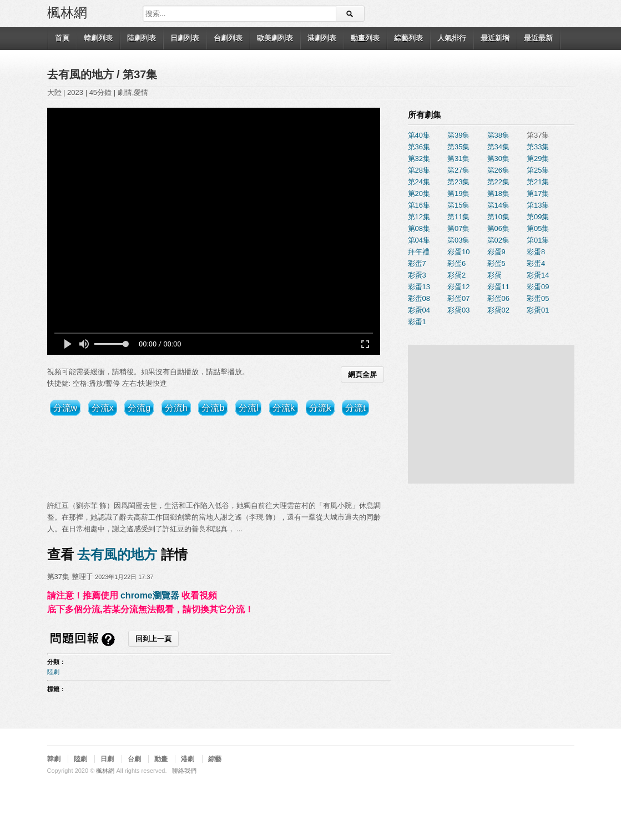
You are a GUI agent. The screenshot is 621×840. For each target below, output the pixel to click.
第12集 (419, 217)
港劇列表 (322, 38)
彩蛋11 (498, 287)
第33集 (538, 147)
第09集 (538, 217)
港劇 (188, 759)
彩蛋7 (417, 263)
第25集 (538, 170)
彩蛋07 (458, 298)
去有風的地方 (82, 74)
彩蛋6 (456, 263)
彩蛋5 (496, 263)
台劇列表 (228, 38)
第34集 (498, 147)
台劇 (134, 759)
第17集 (538, 193)
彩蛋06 (498, 298)
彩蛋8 (536, 252)
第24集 (419, 182)
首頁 (62, 38)
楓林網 (67, 12)
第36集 (419, 147)
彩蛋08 (419, 298)
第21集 (538, 182)
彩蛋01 (538, 310)
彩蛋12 (458, 287)
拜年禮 (419, 252)
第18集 (498, 193)
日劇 (107, 759)
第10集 (498, 217)
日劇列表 (185, 38)
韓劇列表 (98, 38)
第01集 (538, 240)
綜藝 (215, 759)
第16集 (419, 205)
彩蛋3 (417, 275)
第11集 (458, 217)
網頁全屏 (362, 374)
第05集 (538, 228)
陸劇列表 (142, 38)
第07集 (458, 228)
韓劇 (54, 759)
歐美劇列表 (275, 38)
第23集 (458, 182)
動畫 (161, 759)
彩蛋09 (538, 287)
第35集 (458, 147)
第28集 (419, 170)
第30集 (498, 159)
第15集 (458, 205)
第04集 (419, 240)
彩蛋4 (536, 263)
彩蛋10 (458, 252)
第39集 (458, 135)
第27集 (458, 170)
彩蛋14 (538, 275)
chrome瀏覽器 (150, 595)
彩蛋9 (496, 252)
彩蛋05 (538, 298)
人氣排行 (452, 38)
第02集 (498, 240)
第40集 (419, 135)
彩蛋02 (498, 310)
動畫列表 (365, 38)
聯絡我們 (184, 771)
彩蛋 (494, 275)
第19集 (458, 193)
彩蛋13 (419, 287)
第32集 (419, 159)
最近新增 (495, 38)
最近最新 (538, 38)
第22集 (498, 182)
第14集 (498, 205)
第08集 (419, 228)
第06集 (498, 228)
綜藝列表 (408, 38)
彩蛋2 (456, 275)
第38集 (498, 135)
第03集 (458, 240)
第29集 (538, 159)
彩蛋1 (417, 322)
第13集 (538, 205)
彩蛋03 (458, 310)
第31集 (458, 159)
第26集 (498, 170)
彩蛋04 (419, 310)
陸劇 (53, 672)
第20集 (419, 193)
